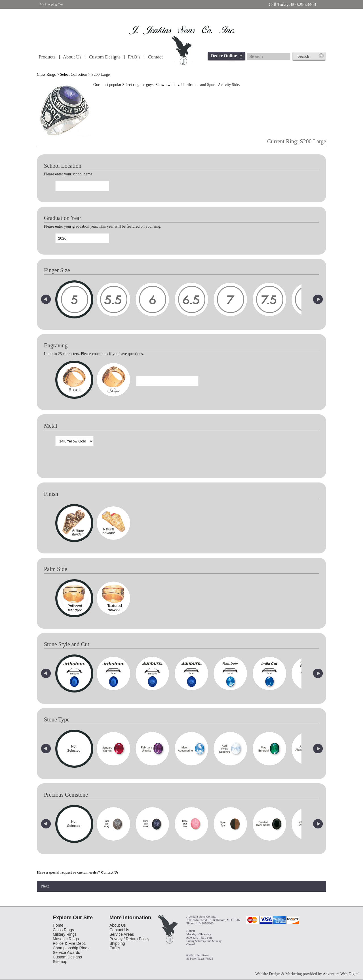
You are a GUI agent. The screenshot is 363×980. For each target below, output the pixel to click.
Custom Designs (105, 57)
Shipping (117, 943)
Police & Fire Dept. (69, 943)
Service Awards (66, 952)
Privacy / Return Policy (129, 939)
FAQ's (115, 948)
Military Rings (65, 934)
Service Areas (122, 934)
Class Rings (46, 75)
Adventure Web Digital (341, 974)
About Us (72, 57)
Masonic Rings (66, 939)
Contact (155, 57)
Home (58, 925)
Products (47, 57)
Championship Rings (71, 948)
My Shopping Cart (51, 4)
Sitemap (60, 962)
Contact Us (110, 872)
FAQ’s (134, 57)
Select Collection (73, 75)
